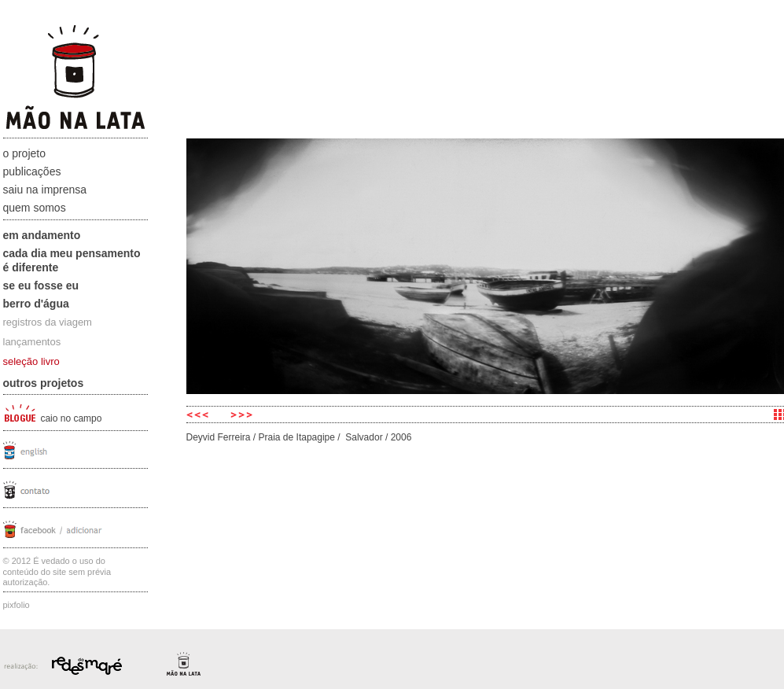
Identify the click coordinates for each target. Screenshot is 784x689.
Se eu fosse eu (41, 286)
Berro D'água (36, 304)
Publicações (32, 171)
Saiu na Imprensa (45, 190)
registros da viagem (48, 322)
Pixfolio (17, 605)
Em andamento (42, 235)
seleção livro (31, 361)
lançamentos (32, 342)
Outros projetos (44, 383)
